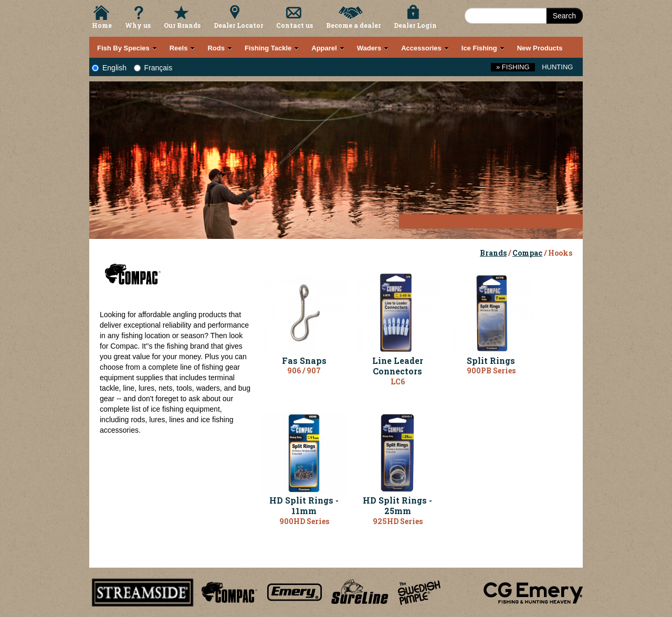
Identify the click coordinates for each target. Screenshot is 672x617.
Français (153, 68)
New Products (540, 48)
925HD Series (398, 521)
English (109, 68)
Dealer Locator (238, 25)
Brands (493, 253)
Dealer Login (415, 25)
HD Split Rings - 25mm (397, 506)
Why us (138, 25)
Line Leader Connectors (398, 366)
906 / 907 (304, 370)
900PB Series (491, 370)
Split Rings (491, 360)
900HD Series (304, 521)
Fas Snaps (304, 360)
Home (102, 25)
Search (564, 16)
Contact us (295, 25)
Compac (527, 253)
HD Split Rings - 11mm (304, 506)
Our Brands (182, 25)
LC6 (398, 381)
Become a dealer (353, 25)
